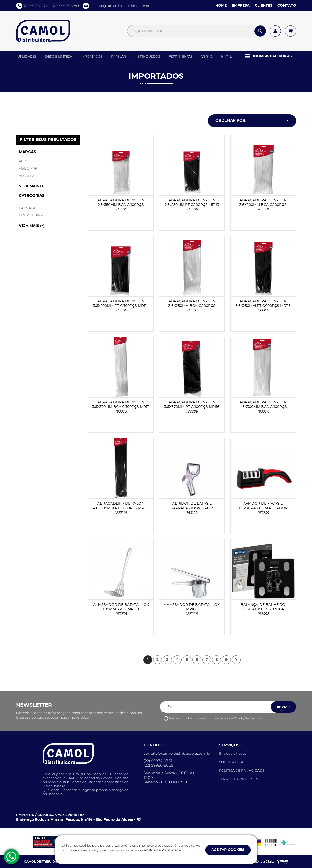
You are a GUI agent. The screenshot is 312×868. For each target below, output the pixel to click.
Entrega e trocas (233, 753)
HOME (221, 6)
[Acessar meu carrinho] (290, 31)
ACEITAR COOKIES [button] (228, 850)
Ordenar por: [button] (231, 121)
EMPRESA (241, 6)
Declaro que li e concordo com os (215, 718)
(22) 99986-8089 (66, 6)
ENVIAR (283, 707)
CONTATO (287, 6)
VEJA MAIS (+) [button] (32, 186)
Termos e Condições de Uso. (240, 718)
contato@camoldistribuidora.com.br (120, 6)
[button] (268, 56)
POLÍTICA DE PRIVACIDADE (242, 770)
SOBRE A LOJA (231, 762)
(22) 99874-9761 (36, 6)
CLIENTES (264, 6)
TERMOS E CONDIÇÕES (239, 779)
